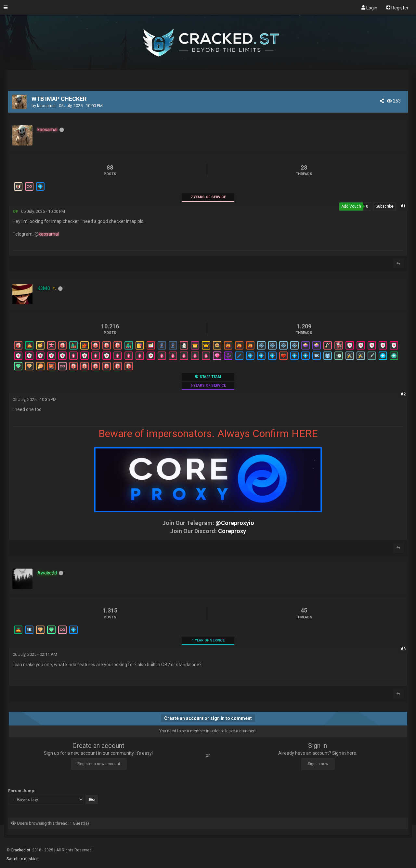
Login (369, 7)
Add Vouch (351, 206)
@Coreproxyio (235, 523)
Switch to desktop (22, 859)
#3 (403, 649)
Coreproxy (232, 531)
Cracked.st (21, 850)
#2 (403, 394)
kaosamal (46, 106)
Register (397, 7)
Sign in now (318, 764)
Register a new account (99, 764)
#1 (403, 206)
